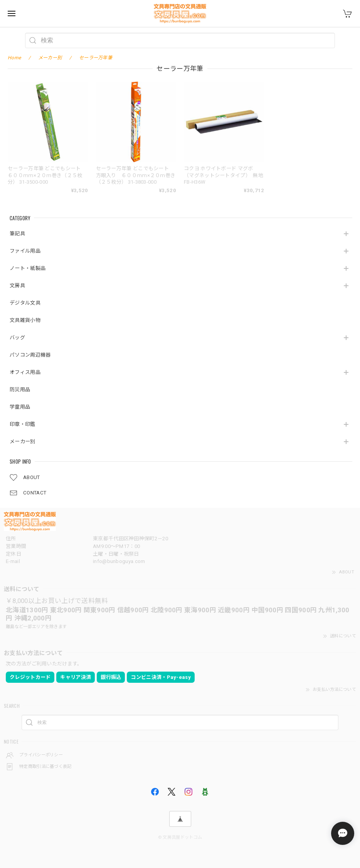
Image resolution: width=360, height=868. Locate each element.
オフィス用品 (25, 372)
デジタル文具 (25, 303)
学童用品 (20, 407)
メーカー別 (23, 442)
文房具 (17, 286)
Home (14, 58)
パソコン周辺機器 (30, 355)
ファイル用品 (25, 251)
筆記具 (17, 234)
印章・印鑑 (23, 424)
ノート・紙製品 (28, 268)
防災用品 (20, 390)
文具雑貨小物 (25, 320)
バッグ (17, 338)
